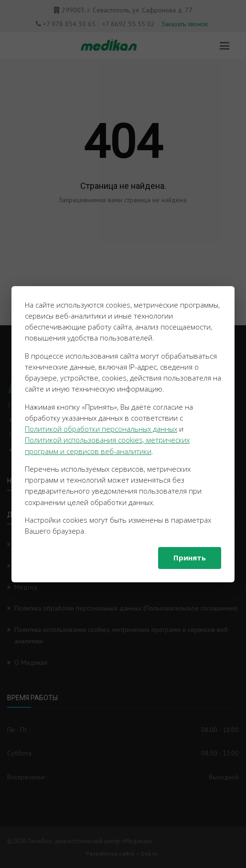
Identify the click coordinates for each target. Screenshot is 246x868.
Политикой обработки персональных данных (101, 429)
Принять (190, 558)
